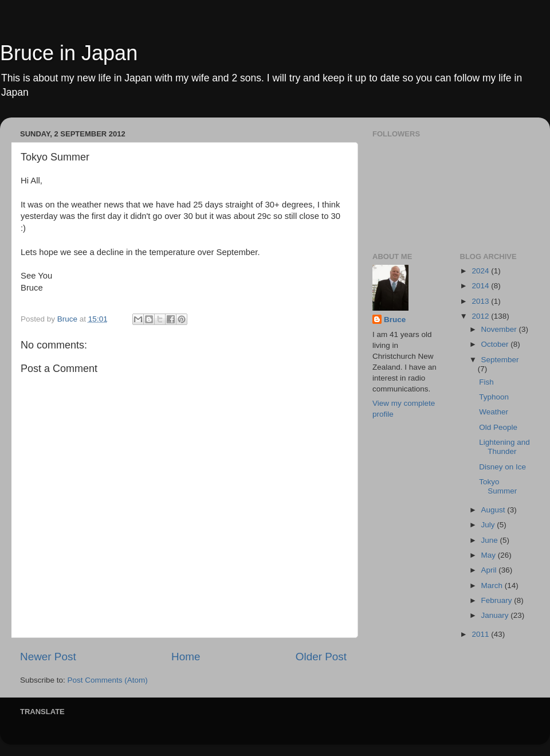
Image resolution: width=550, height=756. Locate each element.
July (489, 525)
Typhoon (494, 397)
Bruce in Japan (69, 53)
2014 (481, 286)
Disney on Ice (502, 467)
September (500, 360)
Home (186, 657)
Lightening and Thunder (504, 447)
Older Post (321, 657)
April (490, 570)
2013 (481, 301)
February (498, 600)
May (490, 555)
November (500, 329)
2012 (481, 316)
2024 (481, 271)
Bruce (395, 320)
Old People (498, 427)
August (494, 510)
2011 (481, 634)
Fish (486, 382)
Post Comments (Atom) (108, 680)
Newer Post (48, 657)
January (496, 615)
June (491, 540)
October (496, 344)
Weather (494, 412)
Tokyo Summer (498, 486)
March (493, 585)
